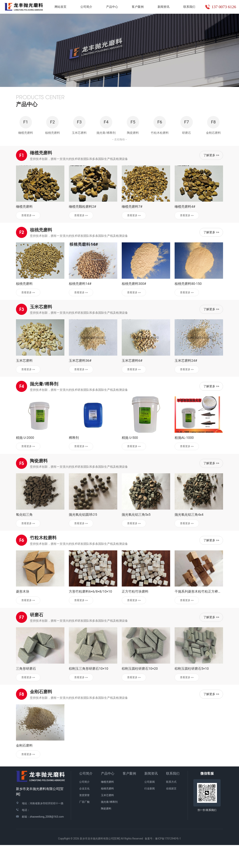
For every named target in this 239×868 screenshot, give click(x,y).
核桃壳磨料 (107, 811)
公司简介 (86, 796)
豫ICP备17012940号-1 (168, 862)
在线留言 (171, 811)
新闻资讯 (151, 796)
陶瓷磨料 (106, 831)
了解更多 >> (211, 177)
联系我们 (173, 796)
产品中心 (108, 796)
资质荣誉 (84, 818)
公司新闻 (150, 805)
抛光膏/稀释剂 (109, 825)
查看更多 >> (29, 237)
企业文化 (84, 811)
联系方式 (171, 805)
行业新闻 (150, 811)
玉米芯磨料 (107, 818)
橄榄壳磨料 (107, 805)
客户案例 (129, 796)
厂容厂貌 (84, 825)
